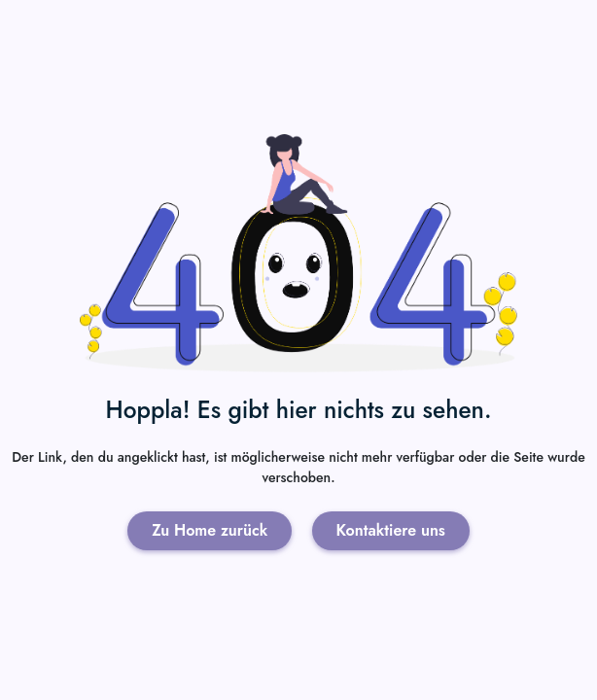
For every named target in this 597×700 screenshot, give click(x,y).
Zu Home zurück (210, 530)
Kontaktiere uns (391, 530)
